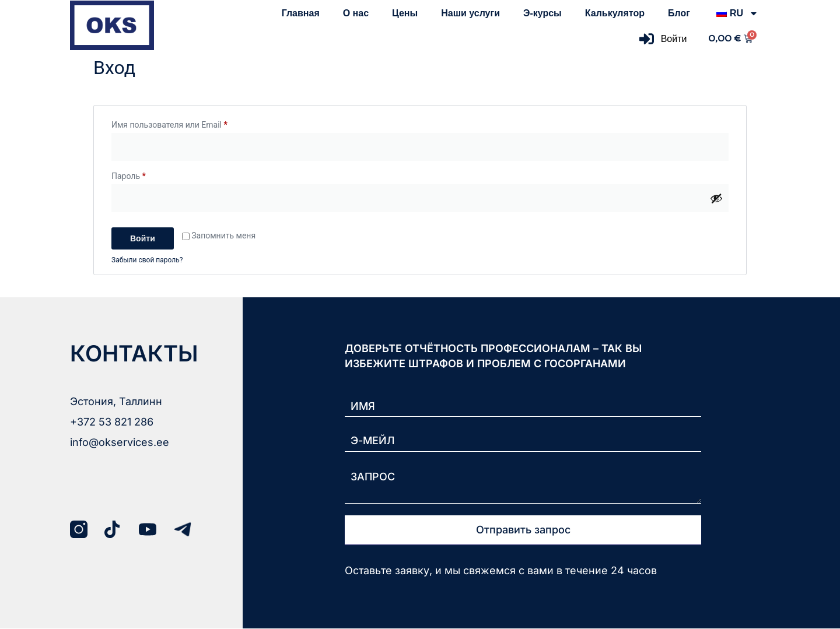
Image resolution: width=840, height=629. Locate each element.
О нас (356, 13)
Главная (301, 13)
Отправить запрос (523, 530)
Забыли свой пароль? (147, 260)
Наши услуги (470, 13)
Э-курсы (542, 13)
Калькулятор (615, 13)
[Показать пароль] (716, 198)
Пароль (153, 174)
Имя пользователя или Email (194, 123)
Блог (679, 13)
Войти (143, 238)
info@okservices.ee (120, 442)
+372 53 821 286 (112, 422)
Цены (405, 13)
